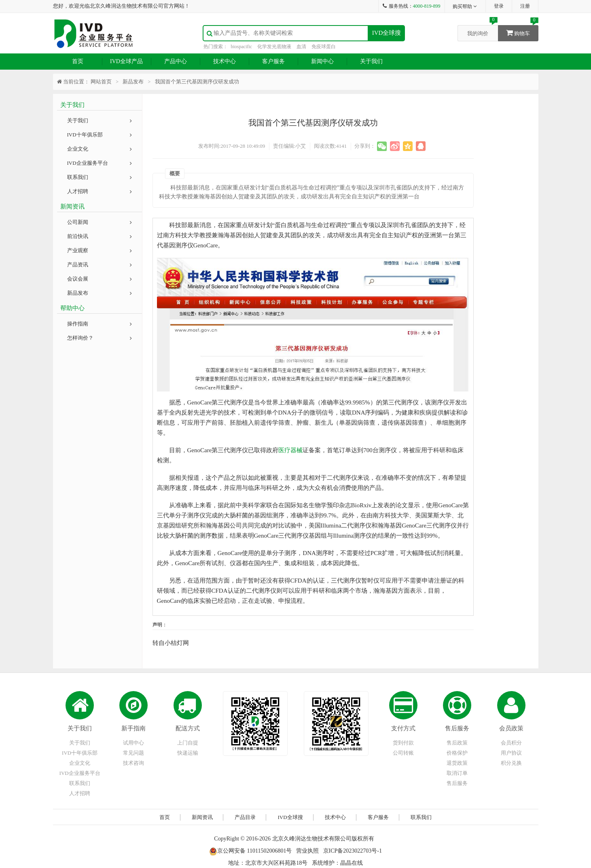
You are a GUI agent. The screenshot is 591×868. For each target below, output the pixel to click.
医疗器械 (290, 450)
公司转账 (403, 753)
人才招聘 (100, 191)
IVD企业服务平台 (100, 163)
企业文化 (100, 149)
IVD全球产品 (126, 61)
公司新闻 (100, 222)
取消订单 (457, 773)
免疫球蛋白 (324, 47)
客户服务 (273, 61)
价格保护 (457, 753)
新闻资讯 (202, 817)
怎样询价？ (100, 338)
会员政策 (511, 728)
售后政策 (457, 743)
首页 (78, 61)
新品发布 (100, 293)
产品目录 (245, 817)
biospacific (242, 47)
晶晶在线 (352, 863)
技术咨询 (133, 763)
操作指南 (100, 324)
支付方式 (403, 728)
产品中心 (176, 61)
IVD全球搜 (387, 33)
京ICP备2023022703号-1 (353, 851)
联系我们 (100, 177)
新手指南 (133, 728)
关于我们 (371, 61)
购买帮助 (465, 6)
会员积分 (511, 743)
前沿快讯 (100, 236)
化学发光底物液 (274, 47)
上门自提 (188, 743)
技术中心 (225, 61)
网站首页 (101, 82)
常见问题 (133, 753)
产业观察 (100, 250)
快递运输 (188, 753)
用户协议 (511, 753)
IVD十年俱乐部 (100, 135)
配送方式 (188, 728)
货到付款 (403, 743)
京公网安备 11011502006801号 (250, 851)
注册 (525, 6)
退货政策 (457, 763)
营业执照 (307, 851)
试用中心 (133, 743)
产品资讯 (100, 265)
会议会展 (100, 279)
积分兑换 (511, 763)
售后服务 (457, 728)
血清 (301, 47)
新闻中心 (322, 61)
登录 (499, 6)
